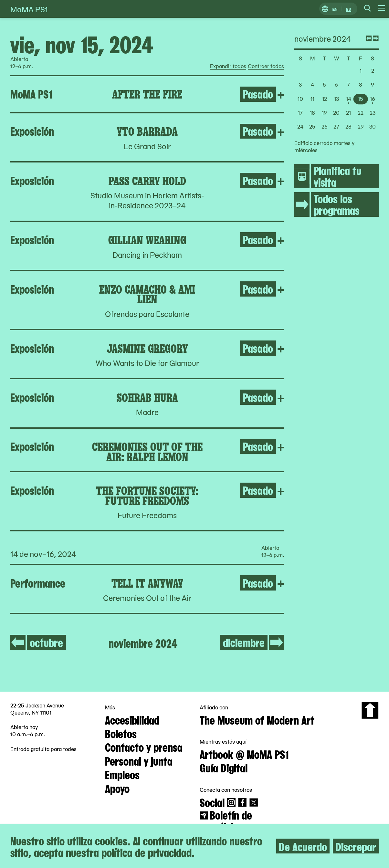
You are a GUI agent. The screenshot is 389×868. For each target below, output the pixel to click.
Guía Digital (224, 767)
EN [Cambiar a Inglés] (335, 9)
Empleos (122, 774)
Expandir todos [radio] (228, 66)
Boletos (121, 733)
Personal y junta (139, 760)
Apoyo (117, 788)
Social (212, 802)
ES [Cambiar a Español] (349, 9)
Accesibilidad (132, 719)
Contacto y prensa (144, 747)
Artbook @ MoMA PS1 (244, 754)
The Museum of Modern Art (257, 719)
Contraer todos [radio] (266, 66)
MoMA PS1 (29, 9)
